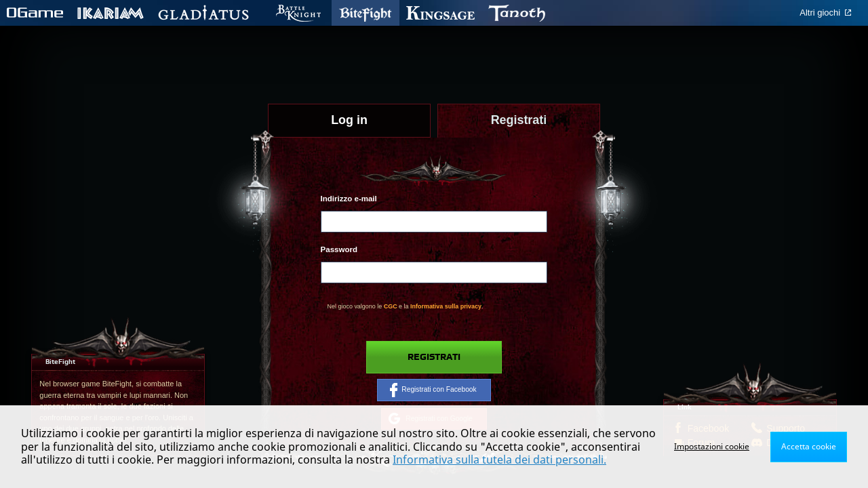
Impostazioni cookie (712, 446)
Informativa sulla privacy (446, 306)
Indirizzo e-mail (349, 199)
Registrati (434, 357)
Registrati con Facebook (433, 390)
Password (339, 249)
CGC (391, 306)
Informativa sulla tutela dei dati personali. (499, 460)
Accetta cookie (809, 446)
